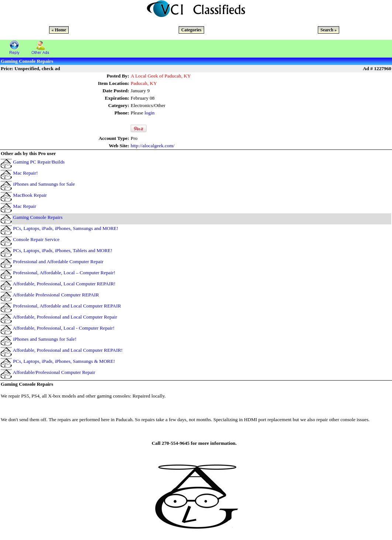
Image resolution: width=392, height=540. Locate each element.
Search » (329, 30)
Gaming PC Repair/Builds (39, 162)
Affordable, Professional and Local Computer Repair (65, 317)
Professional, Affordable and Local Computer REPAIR (67, 306)
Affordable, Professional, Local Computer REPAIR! (64, 284)
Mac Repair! (25, 173)
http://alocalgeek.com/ (153, 146)
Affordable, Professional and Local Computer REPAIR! (68, 350)
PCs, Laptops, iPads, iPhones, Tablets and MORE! (63, 250)
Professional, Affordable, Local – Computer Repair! (64, 273)
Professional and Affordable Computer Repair (58, 262)
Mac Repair (25, 206)
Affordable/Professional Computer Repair (54, 372)
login (149, 113)
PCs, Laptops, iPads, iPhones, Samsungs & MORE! (64, 361)
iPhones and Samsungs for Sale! (45, 339)
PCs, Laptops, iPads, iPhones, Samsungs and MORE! (66, 228)
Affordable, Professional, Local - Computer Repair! (64, 328)
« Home (59, 30)
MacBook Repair (30, 195)
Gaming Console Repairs (38, 217)
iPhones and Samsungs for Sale (44, 184)
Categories (191, 30)
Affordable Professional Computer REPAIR (56, 295)
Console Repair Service (36, 239)
